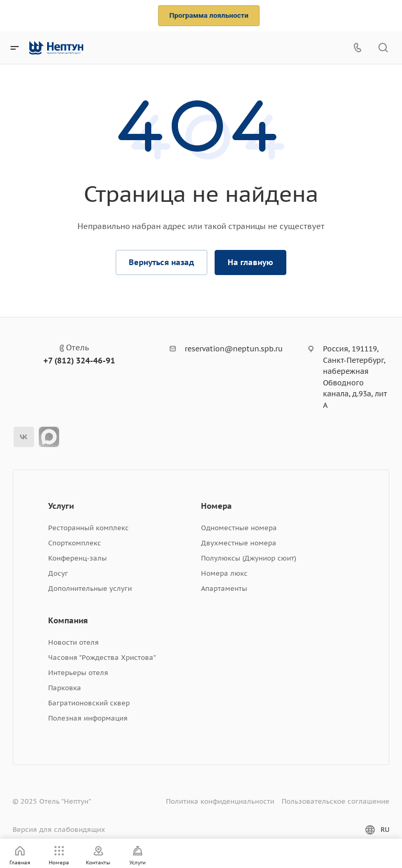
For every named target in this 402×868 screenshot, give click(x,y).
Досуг (58, 573)
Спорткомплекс (75, 543)
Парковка (65, 688)
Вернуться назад (161, 262)
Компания (68, 620)
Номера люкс (224, 573)
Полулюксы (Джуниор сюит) (249, 558)
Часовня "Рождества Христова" (102, 658)
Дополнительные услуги (90, 589)
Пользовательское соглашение (336, 801)
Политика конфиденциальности (220, 801)
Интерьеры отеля (78, 673)
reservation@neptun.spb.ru (234, 349)
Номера (216, 506)
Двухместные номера (239, 543)
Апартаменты (224, 589)
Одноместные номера (239, 528)
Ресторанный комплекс (88, 528)
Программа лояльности (209, 15)
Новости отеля (74, 642)
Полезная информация (88, 718)
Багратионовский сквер (89, 703)
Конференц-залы (77, 558)
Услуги (61, 506)
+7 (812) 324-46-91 (79, 361)
